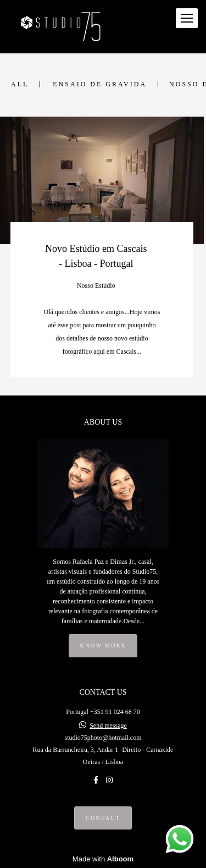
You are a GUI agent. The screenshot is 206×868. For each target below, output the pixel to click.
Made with (103, 859)
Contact (103, 818)
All (20, 84)
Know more (103, 645)
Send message (108, 726)
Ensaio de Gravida (100, 84)
